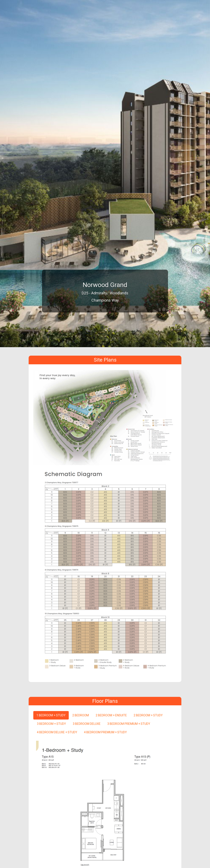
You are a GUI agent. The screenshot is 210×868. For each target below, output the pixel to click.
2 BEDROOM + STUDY (148, 715)
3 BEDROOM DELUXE (87, 724)
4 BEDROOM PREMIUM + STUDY (105, 732)
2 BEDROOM (81, 715)
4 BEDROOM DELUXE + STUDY (57, 732)
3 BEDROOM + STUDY (51, 724)
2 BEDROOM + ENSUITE (111, 715)
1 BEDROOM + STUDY (51, 715)
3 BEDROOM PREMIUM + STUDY (129, 724)
